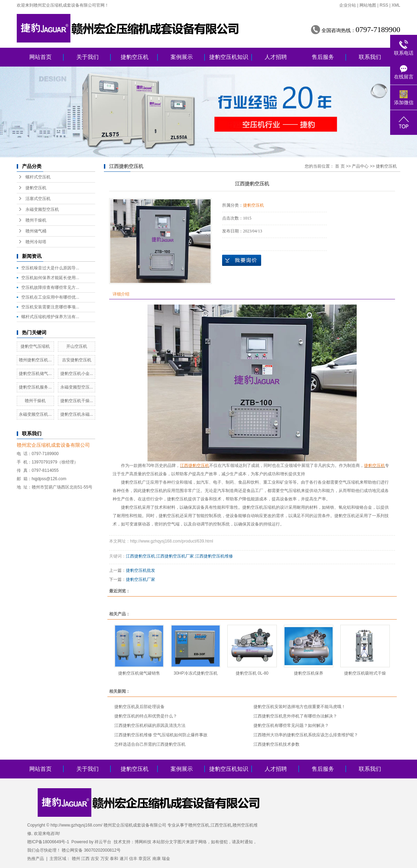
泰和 (114, 859)
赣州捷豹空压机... (35, 360)
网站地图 (368, 5)
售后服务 (323, 57)
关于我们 (88, 57)
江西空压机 (221, 825)
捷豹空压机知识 (229, 57)
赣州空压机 (199, 825)
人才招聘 (276, 57)
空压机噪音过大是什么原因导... (50, 268)
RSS (384, 5)
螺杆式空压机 (38, 177)
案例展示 (182, 57)
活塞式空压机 (38, 199)
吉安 (95, 859)
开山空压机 (77, 346)
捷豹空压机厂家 (141, 579)
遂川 (124, 859)
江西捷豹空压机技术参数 (276, 744)
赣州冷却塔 (36, 242)
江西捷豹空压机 (141, 556)
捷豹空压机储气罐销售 (139, 673)
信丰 (133, 859)
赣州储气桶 (36, 231)
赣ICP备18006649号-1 (48, 842)
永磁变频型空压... (77, 387)
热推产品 (36, 859)
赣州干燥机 (36, 220)
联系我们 (370, 57)
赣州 (76, 859)
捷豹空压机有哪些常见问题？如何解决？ (291, 725)
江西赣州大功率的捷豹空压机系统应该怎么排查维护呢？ (306, 735)
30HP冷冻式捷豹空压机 (196, 673)
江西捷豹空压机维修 (214, 556)
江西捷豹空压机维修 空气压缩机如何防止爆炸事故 (161, 735)
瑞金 (166, 859)
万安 (105, 859)
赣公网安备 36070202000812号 (91, 850)
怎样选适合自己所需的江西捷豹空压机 (150, 744)
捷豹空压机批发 (141, 570)
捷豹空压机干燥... (77, 401)
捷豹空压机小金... (77, 374)
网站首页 (40, 57)
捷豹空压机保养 (309, 673)
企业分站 (348, 5)
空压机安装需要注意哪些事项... (50, 307)
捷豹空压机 (135, 57)
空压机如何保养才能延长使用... (50, 278)
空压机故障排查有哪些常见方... (50, 287)
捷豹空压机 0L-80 (252, 673)
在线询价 (242, 260)
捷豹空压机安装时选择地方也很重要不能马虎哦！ (300, 707)
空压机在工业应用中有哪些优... (50, 297)
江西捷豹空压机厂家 (175, 556)
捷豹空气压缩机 (35, 346)
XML (396, 5)
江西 (85, 859)
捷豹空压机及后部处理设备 (139, 707)
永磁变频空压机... (35, 414)
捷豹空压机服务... (35, 387)
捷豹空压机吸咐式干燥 (365, 673)
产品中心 (360, 166)
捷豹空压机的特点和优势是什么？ (146, 716)
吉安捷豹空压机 (77, 360)
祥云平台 (103, 842)
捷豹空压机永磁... (77, 414)
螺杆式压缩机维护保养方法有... (50, 317)
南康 (157, 859)
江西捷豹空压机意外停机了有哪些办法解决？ (295, 716)
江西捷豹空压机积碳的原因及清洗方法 (150, 725)
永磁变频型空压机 (42, 209)
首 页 (340, 166)
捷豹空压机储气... (35, 374)
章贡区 (145, 859)
